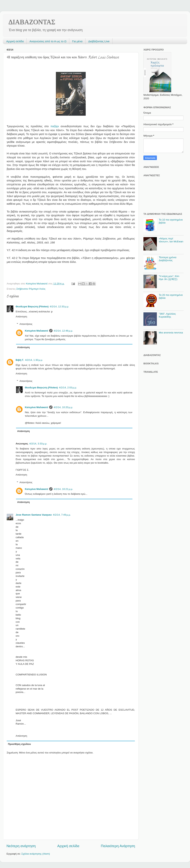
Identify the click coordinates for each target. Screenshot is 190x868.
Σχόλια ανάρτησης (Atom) (36, 854)
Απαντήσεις (26, 324)
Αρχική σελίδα (15, 41)
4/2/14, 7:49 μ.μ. (62, 515)
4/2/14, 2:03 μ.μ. (68, 388)
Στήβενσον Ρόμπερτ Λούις (31, 289)
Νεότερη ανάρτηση (21, 846)
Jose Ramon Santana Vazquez (34, 515)
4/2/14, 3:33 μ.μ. (38, 444)
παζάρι (55, 126)
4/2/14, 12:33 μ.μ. (59, 307)
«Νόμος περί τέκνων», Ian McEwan (171, 240)
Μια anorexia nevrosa (171, 333)
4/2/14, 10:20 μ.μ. (63, 407)
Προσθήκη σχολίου (19, 744)
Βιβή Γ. (20, 360)
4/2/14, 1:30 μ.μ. (34, 360)
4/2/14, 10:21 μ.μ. (63, 489)
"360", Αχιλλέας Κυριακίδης (167, 315)
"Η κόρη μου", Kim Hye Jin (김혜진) (169, 278)
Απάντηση (21, 317)
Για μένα (77, 41)
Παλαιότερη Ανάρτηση (118, 846)
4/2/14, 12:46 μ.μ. (63, 331)
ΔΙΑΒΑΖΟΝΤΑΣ (32, 22)
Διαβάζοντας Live (99, 41)
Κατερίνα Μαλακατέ (37, 331)
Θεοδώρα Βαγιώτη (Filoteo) (32, 307)
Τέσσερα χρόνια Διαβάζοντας (168, 259)
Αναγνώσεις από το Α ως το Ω (48, 41)
